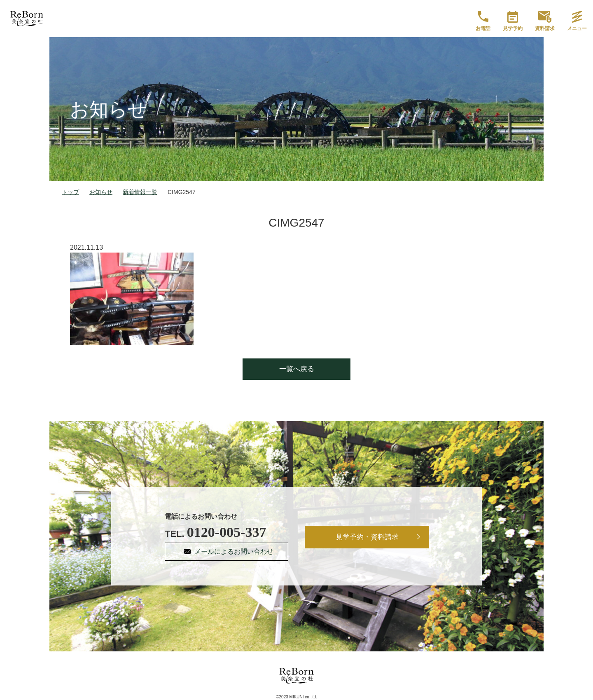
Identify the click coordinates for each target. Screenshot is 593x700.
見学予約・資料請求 (367, 537)
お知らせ (101, 192)
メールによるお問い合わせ (234, 551)
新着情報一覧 (140, 192)
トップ (70, 192)
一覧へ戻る (297, 369)
